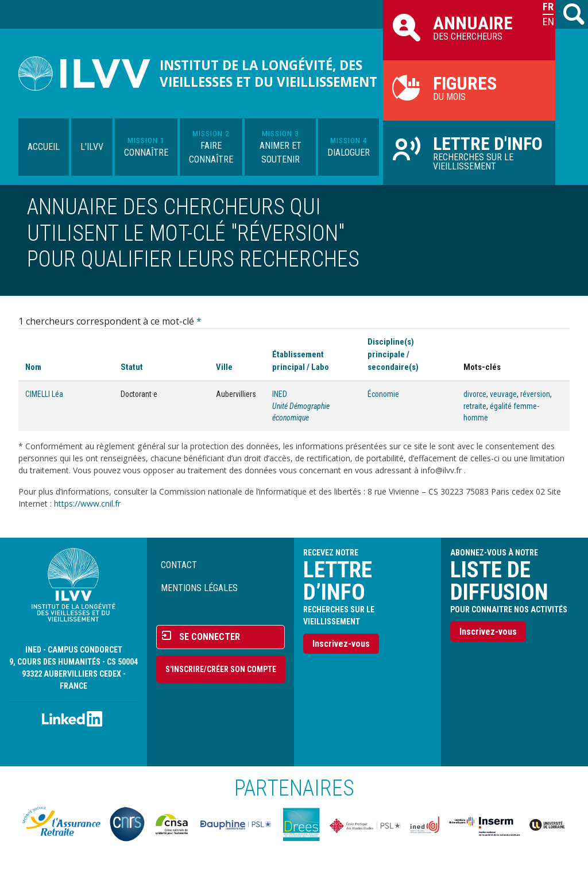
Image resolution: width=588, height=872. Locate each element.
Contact (179, 565)
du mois (469, 87)
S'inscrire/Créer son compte (221, 669)
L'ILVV (92, 147)
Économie (383, 394)
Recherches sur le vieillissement (469, 152)
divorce (475, 394)
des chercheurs (469, 27)
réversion (535, 394)
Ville (224, 367)
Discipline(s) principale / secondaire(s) (393, 354)
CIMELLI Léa (44, 394)
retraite (475, 406)
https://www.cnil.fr (87, 503)
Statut (132, 367)
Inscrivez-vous (341, 644)
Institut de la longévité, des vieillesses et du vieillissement (268, 74)
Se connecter (210, 637)
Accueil (44, 147)
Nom (33, 367)
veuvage (503, 394)
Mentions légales (199, 588)
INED (280, 394)
